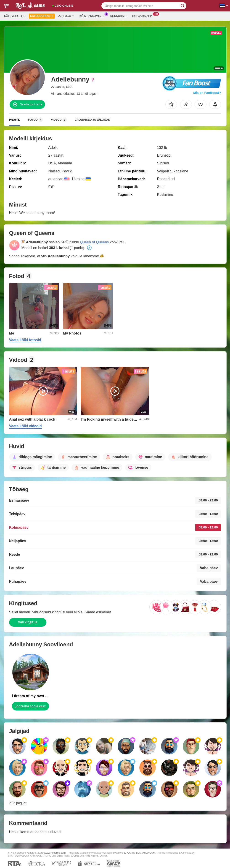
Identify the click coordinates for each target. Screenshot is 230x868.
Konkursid (118, 16)
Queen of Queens (94, 242)
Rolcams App (143, 16)
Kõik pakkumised (93, 16)
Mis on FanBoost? (207, 93)
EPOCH (128, 853)
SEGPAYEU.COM (145, 853)
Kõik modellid (15, 16)
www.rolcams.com (55, 853)
